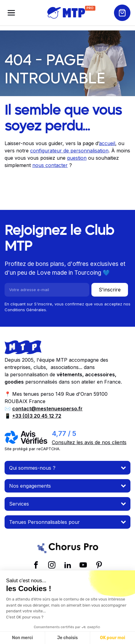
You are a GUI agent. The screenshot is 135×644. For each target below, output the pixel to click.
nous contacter (50, 165)
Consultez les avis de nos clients (89, 442)
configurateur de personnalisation (69, 151)
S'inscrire (110, 290)
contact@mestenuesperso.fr (47, 409)
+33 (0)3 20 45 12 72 (37, 416)
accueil (107, 143)
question (77, 158)
